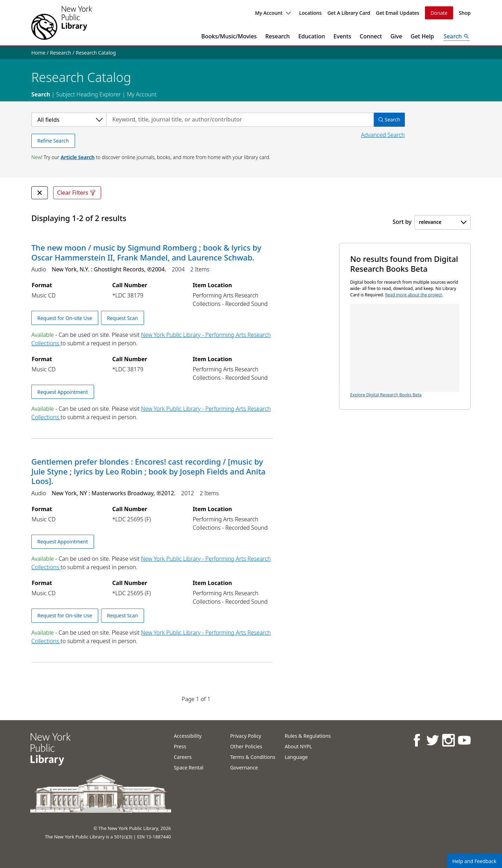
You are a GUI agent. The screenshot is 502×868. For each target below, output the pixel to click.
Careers (183, 757)
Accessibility (188, 736)
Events (342, 36)
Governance (244, 768)
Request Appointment (63, 392)
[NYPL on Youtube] (464, 740)
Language (296, 757)
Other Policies (246, 746)
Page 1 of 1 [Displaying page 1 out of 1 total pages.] (196, 699)
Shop (465, 13)
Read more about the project (414, 295)
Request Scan (123, 318)
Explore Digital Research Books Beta (405, 351)
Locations (310, 13)
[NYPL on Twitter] (432, 740)
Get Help (423, 36)
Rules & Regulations (308, 736)
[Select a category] (69, 120)
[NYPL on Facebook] (417, 740)
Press (180, 746)
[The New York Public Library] (62, 23)
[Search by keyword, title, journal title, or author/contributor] (240, 120)
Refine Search (53, 141)
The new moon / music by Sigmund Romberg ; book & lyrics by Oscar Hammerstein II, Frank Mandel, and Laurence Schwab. (146, 252)
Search (41, 94)
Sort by (402, 222)
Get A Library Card (349, 13)
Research (277, 36)
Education (312, 36)
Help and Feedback (474, 861)
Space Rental (189, 768)
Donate (439, 13)
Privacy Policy (246, 736)
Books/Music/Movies (229, 36)
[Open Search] (457, 36)
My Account (273, 13)
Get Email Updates (398, 13)
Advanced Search (383, 135)
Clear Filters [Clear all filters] (77, 193)
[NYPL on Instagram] (448, 740)
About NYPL (299, 746)
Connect (371, 36)
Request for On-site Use (65, 318)
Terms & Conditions (253, 757)
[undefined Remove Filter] (40, 193)
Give (396, 36)
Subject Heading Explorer (88, 94)
